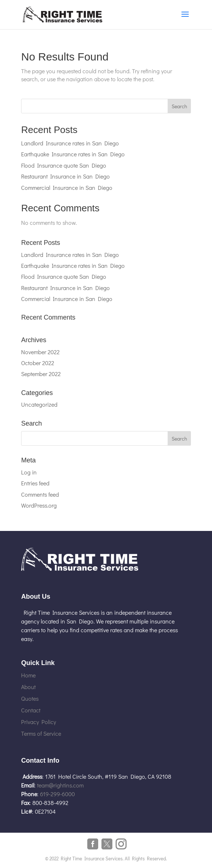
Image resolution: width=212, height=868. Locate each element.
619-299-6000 (57, 794)
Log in (29, 472)
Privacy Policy (39, 722)
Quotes (30, 698)
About (28, 687)
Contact (31, 710)
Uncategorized (39, 404)
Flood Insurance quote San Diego (64, 165)
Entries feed (35, 483)
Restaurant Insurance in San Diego (65, 176)
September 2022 (41, 374)
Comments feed (40, 494)
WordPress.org (39, 505)
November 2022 (40, 352)
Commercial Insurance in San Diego (67, 187)
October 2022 (38, 363)
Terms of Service (41, 733)
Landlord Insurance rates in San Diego (70, 143)
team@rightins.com (60, 785)
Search (179, 106)
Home (28, 675)
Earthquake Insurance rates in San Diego (73, 154)
